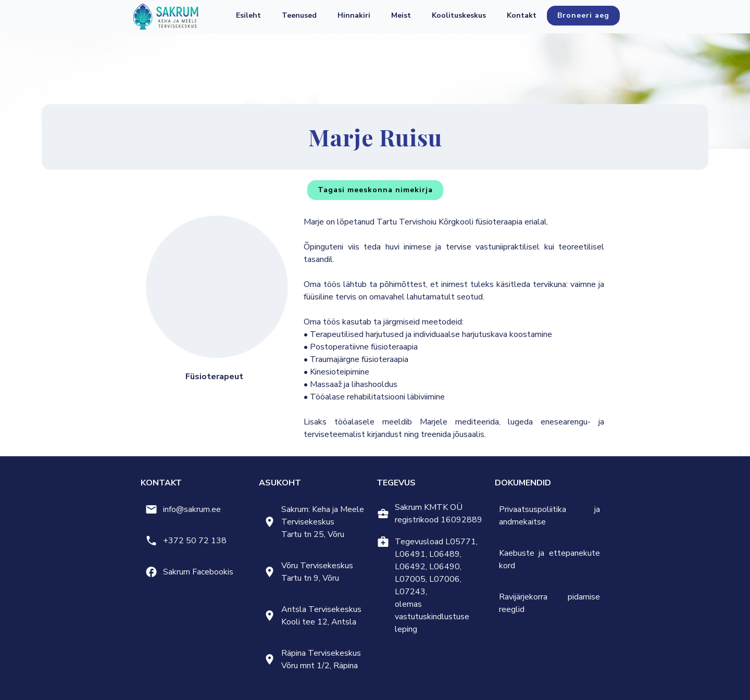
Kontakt (522, 15)
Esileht (248, 15)
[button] (299, 16)
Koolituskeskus (459, 15)
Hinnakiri (354, 15)
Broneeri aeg (583, 15)
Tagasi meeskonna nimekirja (375, 190)
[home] (166, 17)
